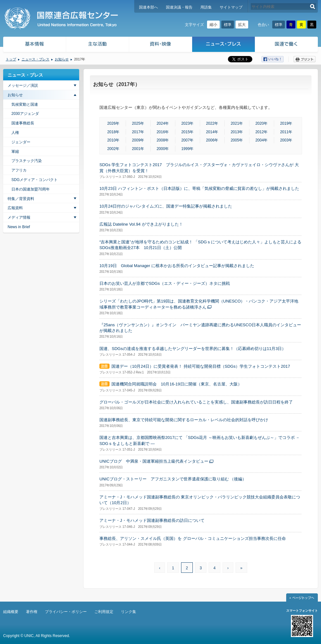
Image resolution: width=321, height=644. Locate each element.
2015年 (188, 132)
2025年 (138, 123)
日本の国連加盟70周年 (31, 189)
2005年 (237, 140)
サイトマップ (231, 7)
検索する (313, 6)
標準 (228, 25)
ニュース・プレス (224, 45)
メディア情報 (19, 217)
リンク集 (129, 612)
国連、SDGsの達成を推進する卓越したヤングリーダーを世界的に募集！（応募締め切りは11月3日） (193, 349)
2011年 (286, 132)
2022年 (212, 123)
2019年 (286, 123)
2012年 (262, 132)
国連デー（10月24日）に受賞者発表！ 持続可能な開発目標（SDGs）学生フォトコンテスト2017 (201, 366)
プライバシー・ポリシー (66, 612)
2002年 (113, 149)
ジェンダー (21, 142)
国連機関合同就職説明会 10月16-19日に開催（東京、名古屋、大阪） (177, 384)
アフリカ (19, 170)
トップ (11, 59)
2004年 (262, 140)
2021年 (237, 123)
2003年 (286, 140)
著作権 (32, 612)
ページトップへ (302, 597)
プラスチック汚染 (27, 161)
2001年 (138, 149)
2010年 (113, 140)
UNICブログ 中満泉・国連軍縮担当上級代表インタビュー (154, 461)
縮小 (213, 25)
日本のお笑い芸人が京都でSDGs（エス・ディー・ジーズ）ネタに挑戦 (165, 283)
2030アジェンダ (25, 114)
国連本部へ (148, 7)
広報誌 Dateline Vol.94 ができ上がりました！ (141, 224)
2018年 (113, 132)
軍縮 (15, 152)
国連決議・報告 (179, 7)
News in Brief (19, 227)
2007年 (188, 140)
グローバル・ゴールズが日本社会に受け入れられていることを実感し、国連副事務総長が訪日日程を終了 (196, 402)
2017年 (138, 132)
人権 (15, 133)
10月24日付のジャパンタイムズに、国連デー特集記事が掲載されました (166, 206)
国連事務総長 (23, 123)
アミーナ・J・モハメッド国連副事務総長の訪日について (152, 520)
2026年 (113, 123)
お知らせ (62, 59)
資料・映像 (161, 45)
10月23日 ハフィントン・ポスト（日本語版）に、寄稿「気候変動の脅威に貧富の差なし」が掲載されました (199, 188)
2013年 (237, 132)
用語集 (206, 7)
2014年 (212, 132)
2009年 (138, 140)
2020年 (262, 123)
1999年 (188, 149)
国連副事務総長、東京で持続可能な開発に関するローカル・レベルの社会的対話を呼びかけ (184, 420)
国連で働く (287, 45)
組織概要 (11, 612)
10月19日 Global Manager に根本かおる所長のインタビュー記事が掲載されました (177, 266)
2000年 (163, 149)
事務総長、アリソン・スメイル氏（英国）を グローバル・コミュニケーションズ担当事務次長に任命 (193, 538)
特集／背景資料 (21, 199)
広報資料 (15, 208)
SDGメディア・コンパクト (35, 180)
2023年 (188, 123)
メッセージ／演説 (23, 85)
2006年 (212, 140)
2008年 (163, 140)
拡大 (242, 25)
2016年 (163, 132)
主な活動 (98, 45)
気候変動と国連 (25, 104)
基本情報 (34, 45)
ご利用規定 (104, 612)
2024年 (163, 123)
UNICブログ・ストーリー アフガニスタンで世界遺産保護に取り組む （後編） (173, 479)
